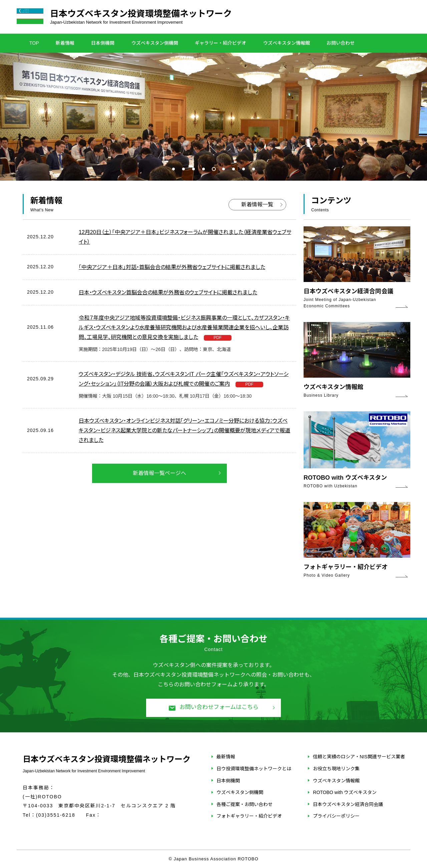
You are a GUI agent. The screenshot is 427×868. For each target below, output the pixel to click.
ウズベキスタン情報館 (287, 43)
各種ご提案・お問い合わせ (245, 804)
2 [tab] (183, 169)
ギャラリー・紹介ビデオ (221, 43)
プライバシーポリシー (336, 816)
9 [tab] (254, 169)
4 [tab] (203, 169)
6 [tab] (224, 169)
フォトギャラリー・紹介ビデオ (249, 816)
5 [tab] (213, 169)
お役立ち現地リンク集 (336, 769)
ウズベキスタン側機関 (155, 43)
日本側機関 (103, 43)
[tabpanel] (213, 117)
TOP (34, 43)
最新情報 (226, 757)
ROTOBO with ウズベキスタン (345, 792)
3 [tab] (193, 169)
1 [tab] (173, 169)
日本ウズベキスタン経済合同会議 (348, 804)
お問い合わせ (341, 43)
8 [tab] (244, 169)
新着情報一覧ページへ (159, 473)
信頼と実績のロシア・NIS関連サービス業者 (359, 757)
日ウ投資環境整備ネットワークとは (254, 769)
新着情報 (65, 43)
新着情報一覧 (257, 204)
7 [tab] (234, 169)
